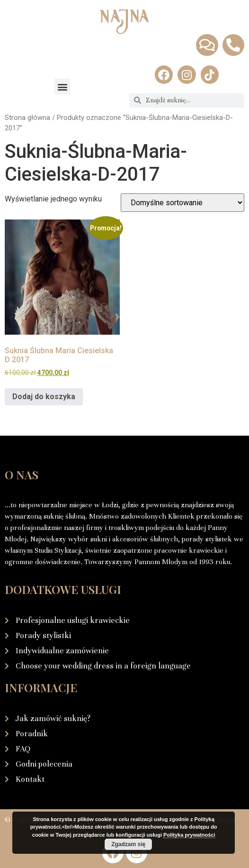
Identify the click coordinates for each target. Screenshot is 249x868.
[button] (62, 87)
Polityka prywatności (189, 835)
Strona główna (27, 118)
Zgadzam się (128, 844)
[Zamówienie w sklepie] (182, 203)
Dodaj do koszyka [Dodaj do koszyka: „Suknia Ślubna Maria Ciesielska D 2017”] (44, 397)
